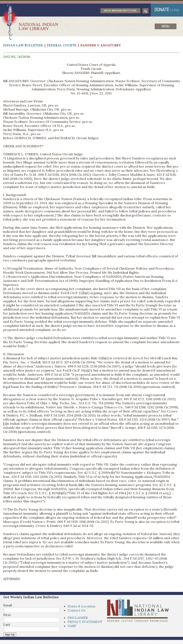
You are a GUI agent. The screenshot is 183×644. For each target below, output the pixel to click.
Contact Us (77, 610)
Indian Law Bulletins (23, 45)
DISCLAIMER (78, 618)
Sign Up (10, 634)
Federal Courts (62, 45)
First (7, 615)
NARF (72, 626)
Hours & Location (81, 606)
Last (7, 624)
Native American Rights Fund (120, 11)
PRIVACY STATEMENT (85, 622)
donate (167, 10)
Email (8, 605)
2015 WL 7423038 (17, 57)
